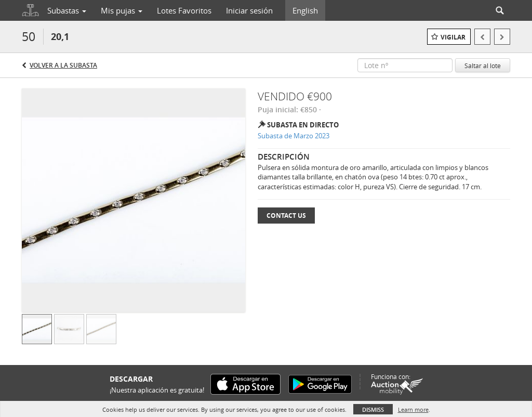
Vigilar (453, 37)
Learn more (413, 409)
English (305, 10)
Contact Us (286, 216)
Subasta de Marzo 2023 (294, 136)
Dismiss (373, 409)
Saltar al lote (483, 66)
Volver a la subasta (63, 65)
